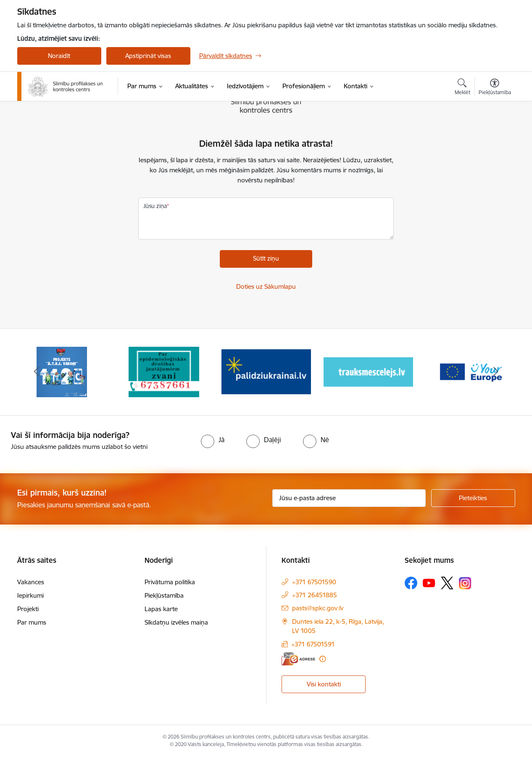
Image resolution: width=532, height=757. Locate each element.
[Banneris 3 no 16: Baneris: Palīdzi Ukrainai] (266, 371)
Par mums (32, 622)
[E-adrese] (298, 659)
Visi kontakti (324, 684)
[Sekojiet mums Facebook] (411, 583)
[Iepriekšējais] (37, 372)
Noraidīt (59, 56)
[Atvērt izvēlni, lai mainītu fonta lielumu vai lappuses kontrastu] (495, 88)
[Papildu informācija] (323, 659)
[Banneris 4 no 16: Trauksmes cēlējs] (368, 371)
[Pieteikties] (473, 498)
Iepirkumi (30, 595)
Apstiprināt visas (148, 56)
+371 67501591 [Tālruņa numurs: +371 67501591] (313, 644)
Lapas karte (161, 609)
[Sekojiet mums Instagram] (465, 583)
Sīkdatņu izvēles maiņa (176, 622)
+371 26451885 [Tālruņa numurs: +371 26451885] (315, 595)
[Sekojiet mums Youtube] (429, 583)
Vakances (31, 582)
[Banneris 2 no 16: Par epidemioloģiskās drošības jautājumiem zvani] (164, 371)
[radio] (213, 440)
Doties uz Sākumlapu (266, 286)
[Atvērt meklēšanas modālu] (462, 88)
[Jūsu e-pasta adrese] (349, 498)
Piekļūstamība (164, 595)
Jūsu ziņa (155, 206)
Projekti (28, 609)
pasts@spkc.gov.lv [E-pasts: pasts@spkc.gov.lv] (318, 608)
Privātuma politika (170, 582)
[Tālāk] (496, 372)
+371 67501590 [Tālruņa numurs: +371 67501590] (314, 582)
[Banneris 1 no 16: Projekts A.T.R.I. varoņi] (62, 371)
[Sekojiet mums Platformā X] (447, 583)
